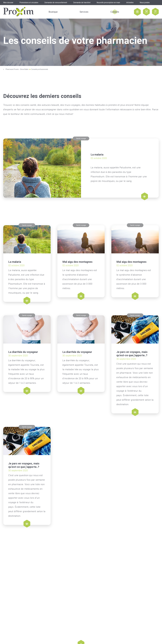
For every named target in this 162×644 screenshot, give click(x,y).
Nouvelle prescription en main (108, 3)
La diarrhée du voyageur (23, 373)
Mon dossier (8, 3)
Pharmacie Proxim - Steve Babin (17, 69)
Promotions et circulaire (29, 3)
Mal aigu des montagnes (77, 262)
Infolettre (130, 3)
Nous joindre (145, 3)
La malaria (97, 155)
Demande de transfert (82, 3)
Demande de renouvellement (56, 3)
